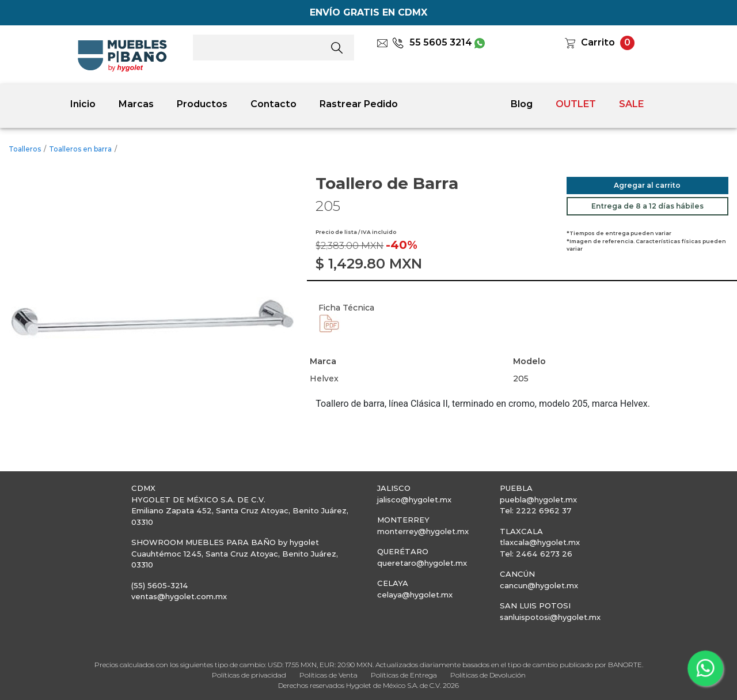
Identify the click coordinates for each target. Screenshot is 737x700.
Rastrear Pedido (359, 104)
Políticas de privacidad (249, 675)
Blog (522, 104)
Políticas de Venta (328, 675)
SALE (631, 104)
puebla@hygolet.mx (538, 500)
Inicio (83, 104)
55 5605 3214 (432, 42)
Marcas (136, 104)
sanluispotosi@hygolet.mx (550, 617)
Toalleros (25, 149)
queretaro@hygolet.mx (422, 563)
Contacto (273, 104)
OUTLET (576, 104)
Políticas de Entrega (404, 675)
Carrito (598, 42)
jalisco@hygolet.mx (414, 500)
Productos (202, 104)
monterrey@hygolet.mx (423, 531)
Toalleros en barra (80, 149)
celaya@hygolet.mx (415, 595)
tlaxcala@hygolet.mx (540, 542)
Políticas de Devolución (488, 675)
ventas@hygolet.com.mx (179, 596)
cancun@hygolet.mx (539, 585)
